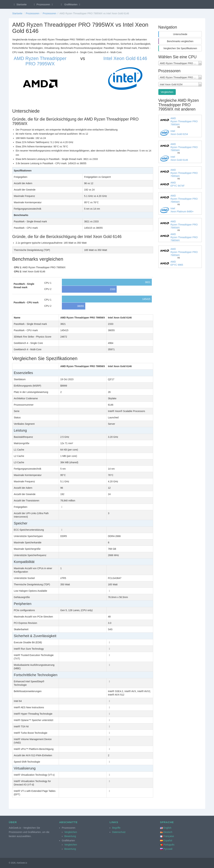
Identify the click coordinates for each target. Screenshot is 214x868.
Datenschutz (119, 832)
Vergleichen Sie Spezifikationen (180, 48)
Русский (168, 849)
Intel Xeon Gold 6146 (125, 58)
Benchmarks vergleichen (180, 41)
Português (169, 845)
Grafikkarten (71, 4)
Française (169, 836)
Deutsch (168, 832)
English (167, 828)
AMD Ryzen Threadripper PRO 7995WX (40, 61)
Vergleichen (167, 92)
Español (168, 840)
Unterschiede (180, 34)
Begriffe (116, 828)
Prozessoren (43, 4)
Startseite (20, 4)
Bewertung (70, 836)
